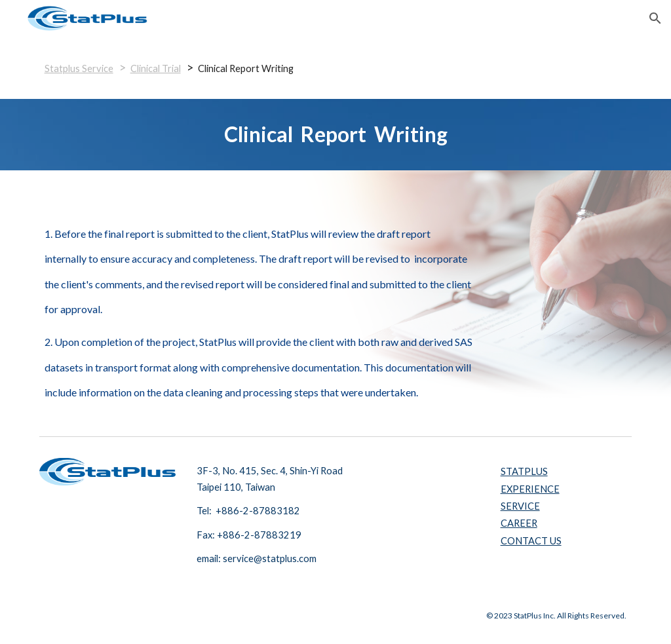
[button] (655, 18)
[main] (336, 68)
